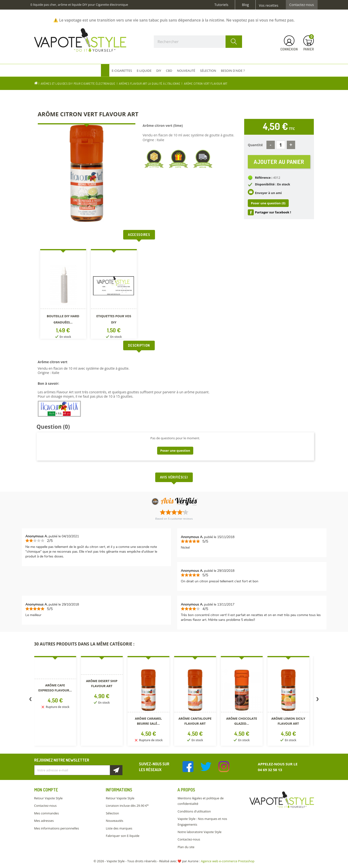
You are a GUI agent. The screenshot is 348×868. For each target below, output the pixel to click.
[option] (63, 295)
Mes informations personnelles (57, 828)
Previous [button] (31, 700)
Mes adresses (44, 821)
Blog (245, 5)
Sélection (112, 813)
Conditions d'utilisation (194, 811)
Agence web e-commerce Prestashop (228, 861)
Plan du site (186, 847)
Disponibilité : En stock (273, 184)
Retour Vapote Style (48, 798)
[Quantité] (281, 145)
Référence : (264, 178)
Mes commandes (47, 813)
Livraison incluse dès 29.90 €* (127, 806)
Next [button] (318, 700)
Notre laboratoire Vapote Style (199, 832)
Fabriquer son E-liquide (122, 836)
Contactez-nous (302, 5)
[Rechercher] (198, 42)
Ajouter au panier (279, 162)
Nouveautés (114, 821)
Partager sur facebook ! (273, 212)
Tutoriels (221, 5)
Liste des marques (119, 828)
